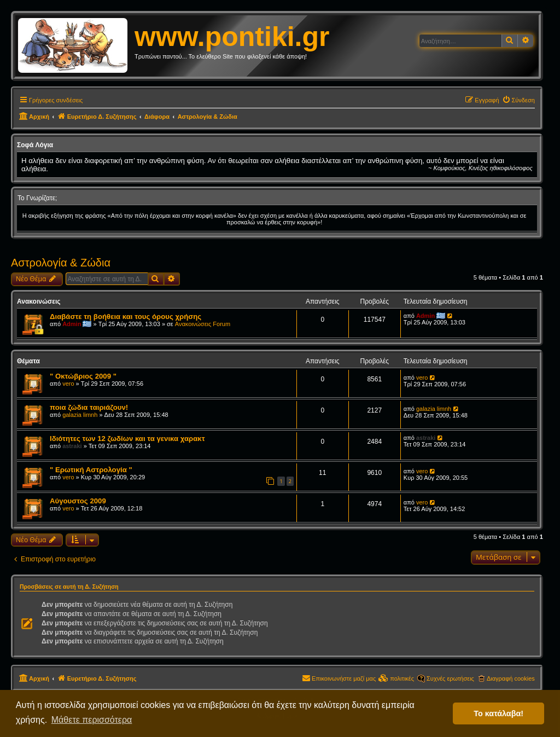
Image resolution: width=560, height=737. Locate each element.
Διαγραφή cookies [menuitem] (511, 678)
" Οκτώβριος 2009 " (83, 376)
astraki (72, 446)
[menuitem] (518, 100)
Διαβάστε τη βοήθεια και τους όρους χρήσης (126, 317)
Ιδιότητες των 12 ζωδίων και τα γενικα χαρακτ (127, 439)
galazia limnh (80, 415)
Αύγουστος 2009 (78, 501)
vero (68, 384)
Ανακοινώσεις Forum (203, 324)
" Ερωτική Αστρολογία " (91, 470)
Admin (72, 324)
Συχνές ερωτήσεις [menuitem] (450, 678)
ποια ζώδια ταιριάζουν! (89, 407)
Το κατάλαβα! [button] (498, 713)
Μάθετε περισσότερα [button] (92, 720)
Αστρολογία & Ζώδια (61, 263)
